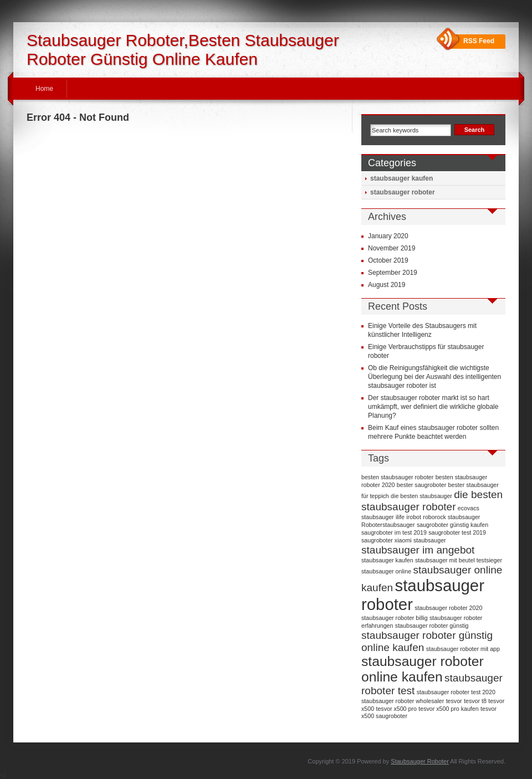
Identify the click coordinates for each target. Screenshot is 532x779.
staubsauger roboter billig (395, 618)
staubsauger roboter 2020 (448, 608)
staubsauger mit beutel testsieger (459, 560)
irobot (414, 517)
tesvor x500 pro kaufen (448, 709)
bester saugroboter (421, 485)
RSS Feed (479, 41)
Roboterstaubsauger (388, 525)
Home (44, 89)
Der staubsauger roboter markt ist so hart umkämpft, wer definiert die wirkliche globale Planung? (433, 407)
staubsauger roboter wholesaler (403, 701)
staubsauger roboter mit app (463, 649)
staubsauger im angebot (418, 550)
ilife (400, 517)
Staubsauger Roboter (420, 761)
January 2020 (388, 236)
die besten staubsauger (421, 496)
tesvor (454, 701)
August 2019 (387, 285)
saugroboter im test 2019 (394, 532)
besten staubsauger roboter (397, 477)
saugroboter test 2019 (457, 532)
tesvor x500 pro (396, 709)
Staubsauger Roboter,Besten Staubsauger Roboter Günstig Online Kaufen (183, 50)
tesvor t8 (475, 701)
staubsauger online (386, 571)
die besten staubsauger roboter (432, 501)
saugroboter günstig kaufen (452, 525)
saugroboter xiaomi (387, 540)
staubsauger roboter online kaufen (423, 669)
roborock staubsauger (451, 517)
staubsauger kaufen (401, 178)
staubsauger (430, 540)
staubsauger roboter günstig (432, 626)
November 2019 (392, 248)
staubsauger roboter (403, 192)
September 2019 (393, 273)
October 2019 (388, 260)
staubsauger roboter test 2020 (456, 692)
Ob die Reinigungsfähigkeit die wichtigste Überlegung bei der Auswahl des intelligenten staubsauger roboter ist (434, 377)
